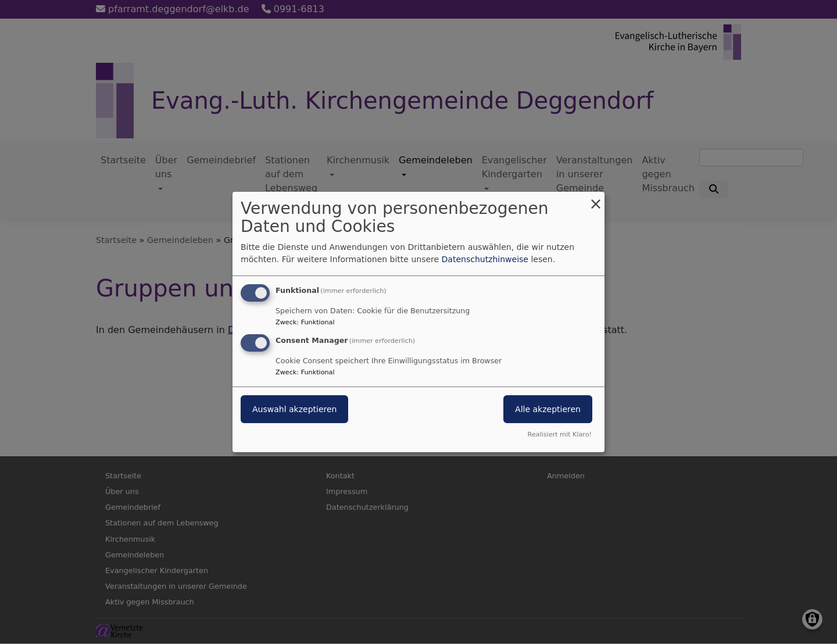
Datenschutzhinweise (485, 259)
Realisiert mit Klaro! (559, 434)
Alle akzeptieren (548, 409)
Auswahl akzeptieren (294, 409)
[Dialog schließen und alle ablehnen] (596, 199)
